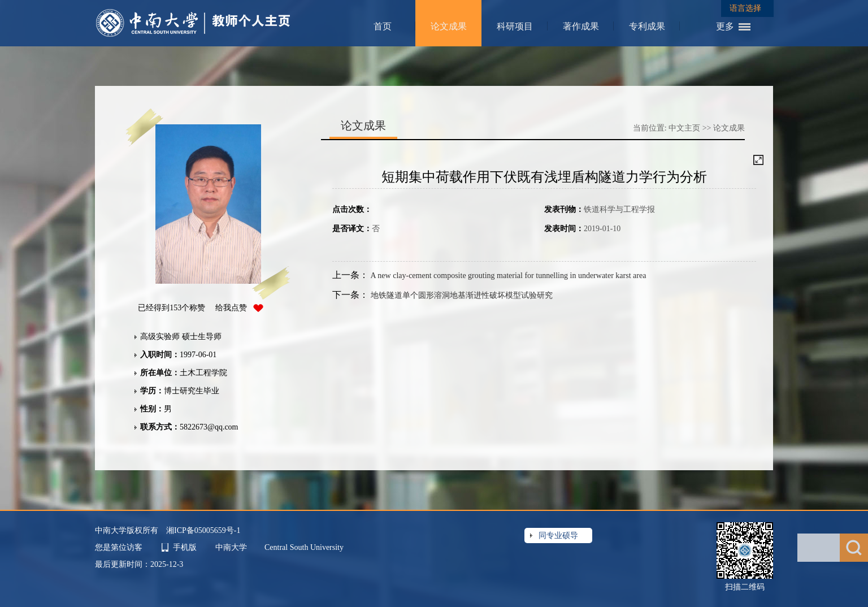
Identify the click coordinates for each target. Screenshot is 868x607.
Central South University (304, 547)
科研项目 (515, 26)
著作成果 (581, 26)
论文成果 (449, 26)
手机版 (185, 547)
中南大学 (232, 547)
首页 (383, 26)
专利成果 (647, 26)
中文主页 (684, 128)
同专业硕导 (558, 536)
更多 (725, 26)
